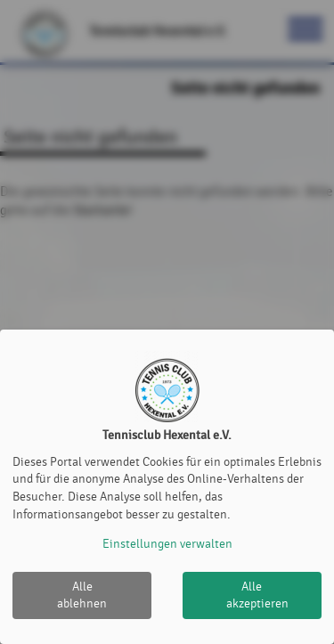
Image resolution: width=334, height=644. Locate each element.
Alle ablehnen (82, 595)
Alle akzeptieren (257, 595)
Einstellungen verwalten (167, 544)
